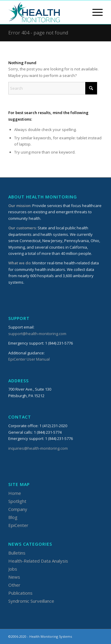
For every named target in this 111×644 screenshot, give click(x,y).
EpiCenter (18, 525)
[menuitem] (95, 12)
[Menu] (95, 12)
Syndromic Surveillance (31, 601)
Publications (20, 593)
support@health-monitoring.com (37, 334)
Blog (13, 517)
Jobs (13, 569)
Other (14, 585)
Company (18, 509)
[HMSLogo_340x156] (46, 12)
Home (15, 493)
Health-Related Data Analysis (38, 561)
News (14, 577)
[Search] (53, 88)
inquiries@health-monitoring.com (38, 448)
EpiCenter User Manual (29, 359)
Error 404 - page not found (38, 33)
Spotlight (17, 501)
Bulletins (17, 553)
